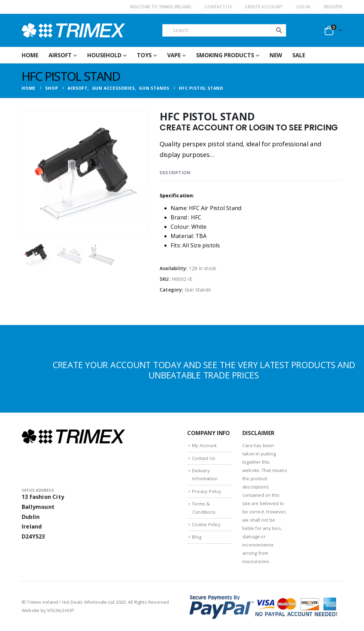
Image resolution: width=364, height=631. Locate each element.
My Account (204, 445)
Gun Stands (198, 290)
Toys (144, 55)
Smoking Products (225, 55)
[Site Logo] (73, 30)
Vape (174, 55)
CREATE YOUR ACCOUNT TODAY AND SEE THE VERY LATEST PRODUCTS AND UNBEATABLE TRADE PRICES (204, 370)
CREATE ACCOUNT (264, 7)
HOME (30, 55)
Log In (303, 7)
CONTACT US (218, 7)
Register (333, 7)
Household (104, 55)
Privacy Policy (207, 491)
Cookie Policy (206, 524)
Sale (299, 55)
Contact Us (204, 458)
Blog (197, 537)
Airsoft (60, 55)
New (276, 55)
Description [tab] (175, 172)
